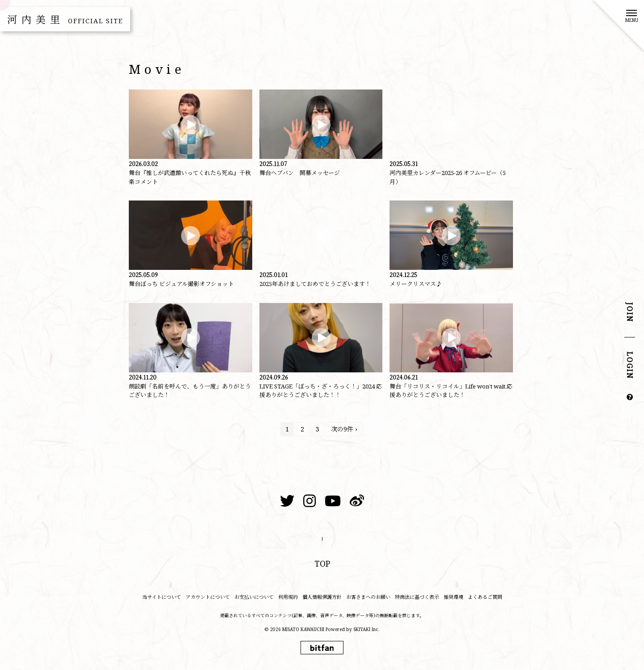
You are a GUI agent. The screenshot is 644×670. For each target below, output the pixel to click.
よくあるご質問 (485, 597)
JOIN (630, 313)
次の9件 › (344, 429)
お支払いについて (254, 597)
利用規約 (288, 597)
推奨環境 (453, 597)
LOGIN (630, 366)
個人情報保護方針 (322, 597)
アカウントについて (208, 597)
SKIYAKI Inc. (366, 629)
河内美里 (65, 19)
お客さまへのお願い (368, 597)
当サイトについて (162, 597)
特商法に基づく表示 (417, 597)
